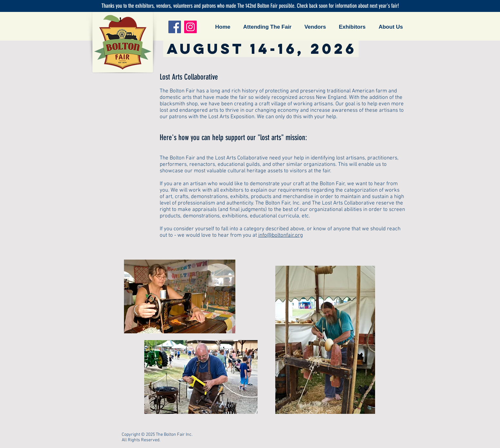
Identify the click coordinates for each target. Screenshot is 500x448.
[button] (266, 27)
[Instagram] (190, 27)
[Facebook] (175, 27)
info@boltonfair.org (281, 235)
